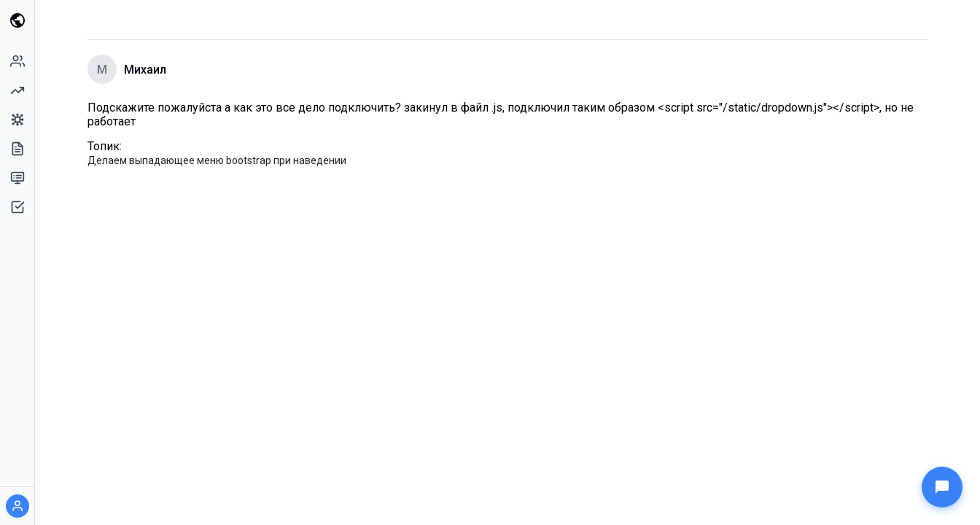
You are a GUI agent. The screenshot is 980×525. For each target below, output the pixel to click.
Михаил (145, 70)
